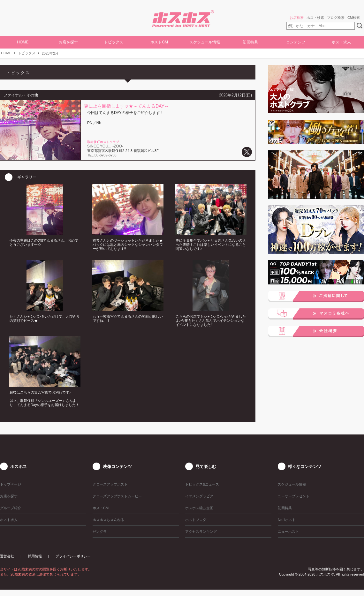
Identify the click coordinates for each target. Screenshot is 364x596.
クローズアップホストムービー (117, 496)
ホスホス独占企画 (199, 508)
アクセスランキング (201, 532)
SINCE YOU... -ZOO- (105, 146)
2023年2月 (50, 53)
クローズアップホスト (110, 484)
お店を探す (68, 42)
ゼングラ (100, 532)
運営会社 (7, 556)
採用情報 (35, 556)
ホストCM (159, 42)
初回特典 (250, 42)
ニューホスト (288, 532)
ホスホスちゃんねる (108, 520)
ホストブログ (196, 520)
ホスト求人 (341, 42)
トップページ (11, 484)
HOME (23, 42)
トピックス (27, 53)
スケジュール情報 (205, 42)
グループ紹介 (11, 508)
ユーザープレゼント (294, 496)
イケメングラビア (199, 496)
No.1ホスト (287, 520)
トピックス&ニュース (202, 484)
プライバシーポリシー (73, 556)
